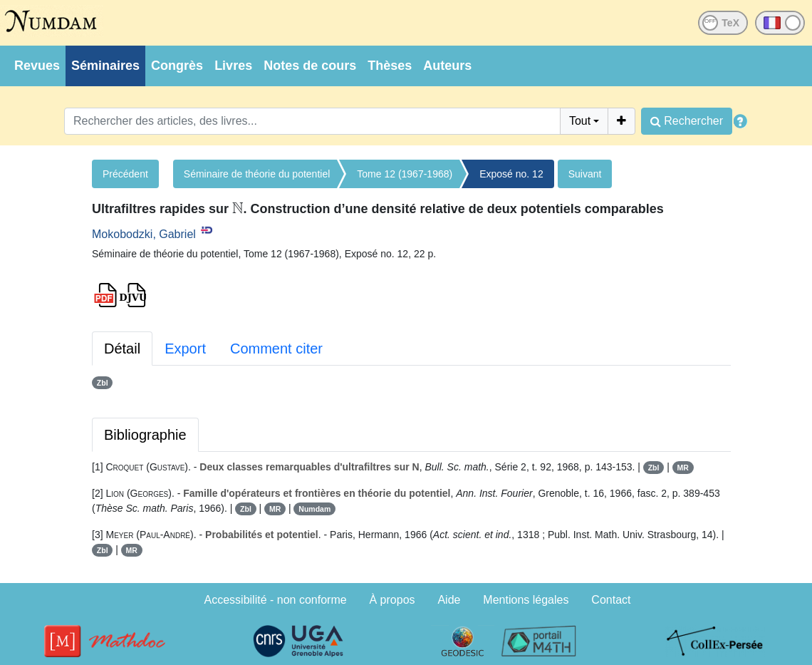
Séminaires (105, 66)
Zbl (103, 383)
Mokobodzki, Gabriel (144, 234)
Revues (37, 66)
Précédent (125, 174)
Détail (122, 349)
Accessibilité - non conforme (276, 600)
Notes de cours (310, 66)
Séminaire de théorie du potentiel (257, 174)
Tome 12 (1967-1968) (405, 174)
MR (682, 468)
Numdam (314, 509)
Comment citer (276, 349)
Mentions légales (526, 600)
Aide (449, 600)
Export (185, 349)
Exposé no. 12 (511, 174)
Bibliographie (145, 435)
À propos (392, 600)
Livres (233, 66)
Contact (611, 600)
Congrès (177, 66)
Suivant (585, 174)
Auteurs (447, 66)
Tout (580, 121)
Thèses (390, 66)
